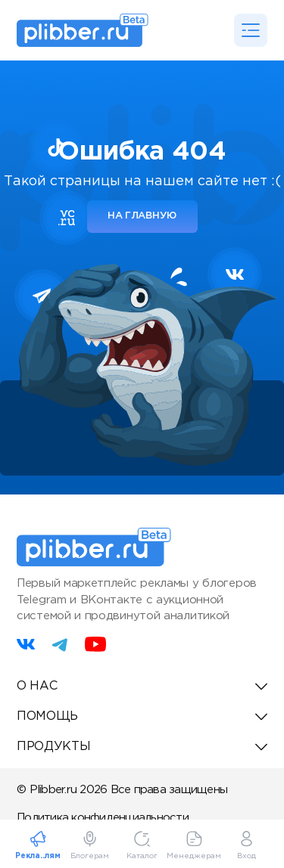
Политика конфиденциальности (103, 818)
